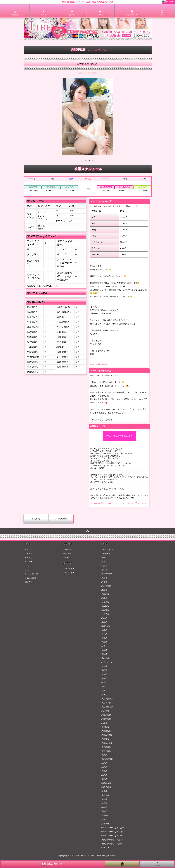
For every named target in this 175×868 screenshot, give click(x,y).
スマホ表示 (61, 519)
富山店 (104, 670)
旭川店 (104, 562)
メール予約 (68, 550)
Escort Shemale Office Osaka (112, 836)
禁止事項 (28, 582)
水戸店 (104, 634)
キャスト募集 (69, 569)
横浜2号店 (106, 626)
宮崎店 (104, 812)
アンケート (29, 562)
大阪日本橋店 (107, 735)
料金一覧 (28, 554)
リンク (27, 570)
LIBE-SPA (105, 848)
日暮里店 (105, 602)
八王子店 (105, 614)
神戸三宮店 (106, 751)
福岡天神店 (106, 787)
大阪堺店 (105, 739)
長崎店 (104, 807)
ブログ (27, 566)
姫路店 (104, 755)
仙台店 (104, 566)
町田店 (104, 618)
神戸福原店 (106, 747)
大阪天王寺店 (107, 743)
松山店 (104, 775)
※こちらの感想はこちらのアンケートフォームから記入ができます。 (119, 503)
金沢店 (104, 674)
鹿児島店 (105, 816)
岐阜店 (104, 683)
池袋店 (104, 598)
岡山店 (104, 763)
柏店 (103, 646)
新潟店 (104, 666)
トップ (27, 550)
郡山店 (104, 570)
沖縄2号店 (106, 824)
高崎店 (104, 654)
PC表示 (36, 519)
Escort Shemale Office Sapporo (113, 828)
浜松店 (104, 691)
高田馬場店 (106, 586)
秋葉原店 (105, 594)
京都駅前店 (106, 719)
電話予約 (67, 554)
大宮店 (104, 638)
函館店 (104, 558)
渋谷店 (104, 582)
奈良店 (104, 723)
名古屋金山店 (107, 707)
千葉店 (104, 642)
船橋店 (104, 650)
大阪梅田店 (106, 731)
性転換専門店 (107, 759)
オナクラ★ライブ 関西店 (112, 844)
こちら (55, 286)
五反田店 (105, 606)
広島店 (104, 771)
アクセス (67, 558)
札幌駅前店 (106, 554)
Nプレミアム (107, 662)
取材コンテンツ (31, 574)
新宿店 (104, 578)
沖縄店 (104, 820)
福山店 (104, 767)
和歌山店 (105, 727)
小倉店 (104, 791)
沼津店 (104, 695)
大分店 (104, 799)
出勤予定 (28, 558)
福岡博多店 (106, 783)
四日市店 (105, 711)
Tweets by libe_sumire (99, 364)
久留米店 (105, 795)
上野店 (104, 590)
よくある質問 (30, 578)
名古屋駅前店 (107, 699)
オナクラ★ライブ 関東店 (112, 840)
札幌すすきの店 (108, 550)
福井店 (104, 679)
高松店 (104, 779)
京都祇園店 (106, 715)
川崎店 (104, 630)
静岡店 (104, 687)
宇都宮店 (105, 658)
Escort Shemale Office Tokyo (112, 832)
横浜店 (104, 622)
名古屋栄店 (106, 703)
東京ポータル (107, 574)
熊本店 (104, 803)
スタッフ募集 (69, 573)
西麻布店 (105, 610)
